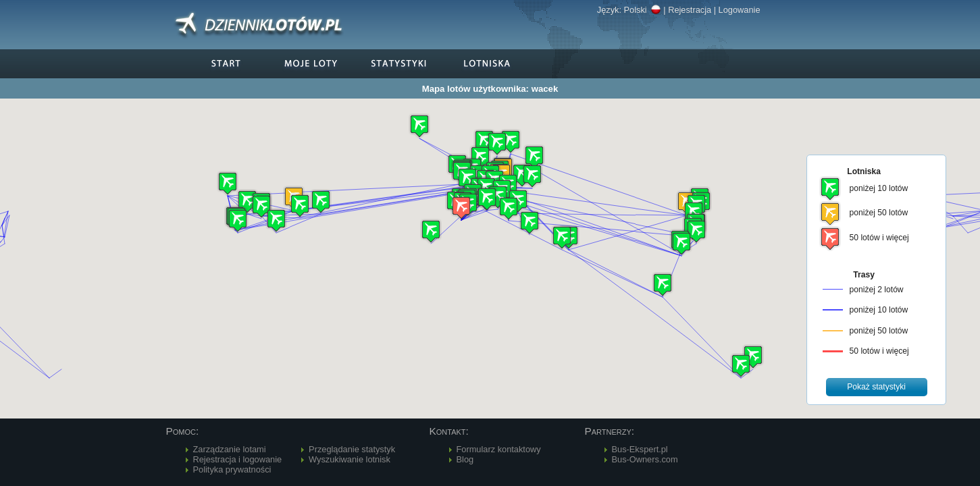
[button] (461, 208)
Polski (643, 10)
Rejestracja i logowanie (238, 459)
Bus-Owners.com (645, 459)
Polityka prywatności (232, 469)
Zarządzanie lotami (230, 449)
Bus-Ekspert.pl (640, 449)
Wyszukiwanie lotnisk (350, 459)
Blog (465, 459)
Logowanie (740, 10)
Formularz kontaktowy (499, 449)
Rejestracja (690, 10)
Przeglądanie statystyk (352, 449)
